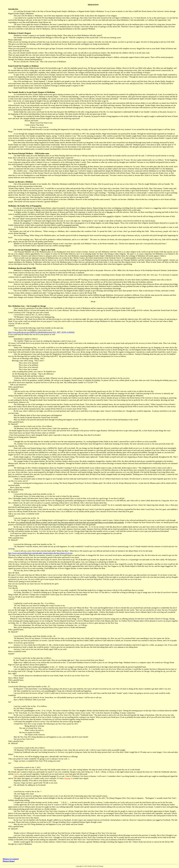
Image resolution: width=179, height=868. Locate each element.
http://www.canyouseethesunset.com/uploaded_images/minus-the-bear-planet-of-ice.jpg (40, 553)
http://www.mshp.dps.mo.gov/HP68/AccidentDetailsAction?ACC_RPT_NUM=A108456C (41, 332)
